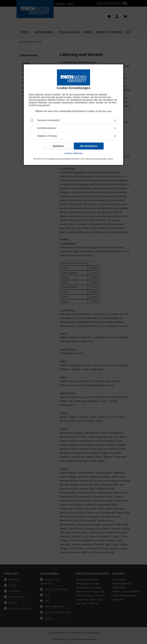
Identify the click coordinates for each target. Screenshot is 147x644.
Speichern (58, 146)
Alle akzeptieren (89, 146)
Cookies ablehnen (73, 153)
